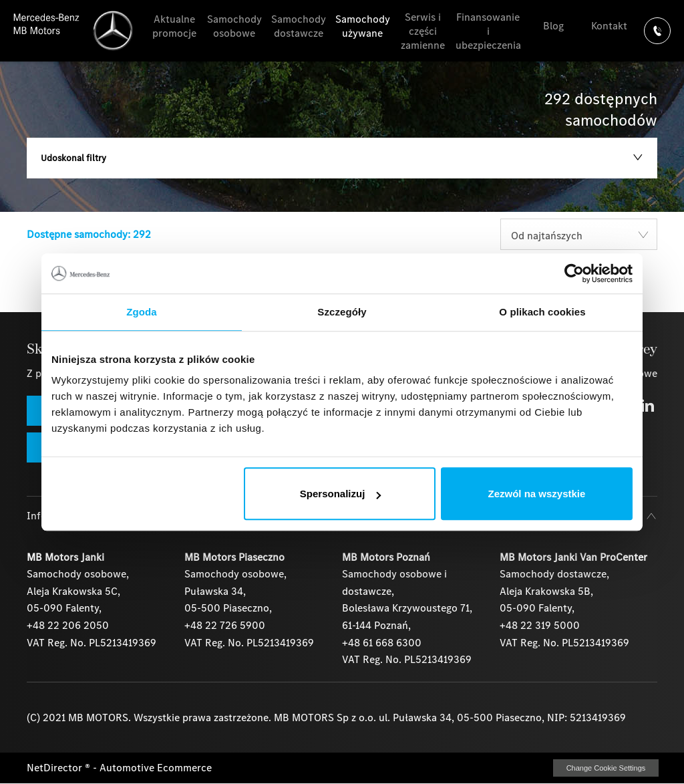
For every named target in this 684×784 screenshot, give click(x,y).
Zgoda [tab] (142, 312)
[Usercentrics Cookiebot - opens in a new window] (574, 273)
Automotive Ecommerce (156, 768)
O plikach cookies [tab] (542, 312)
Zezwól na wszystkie (537, 494)
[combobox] (579, 234)
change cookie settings (606, 768)
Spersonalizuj (341, 494)
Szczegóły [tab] (342, 312)
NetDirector (56, 768)
